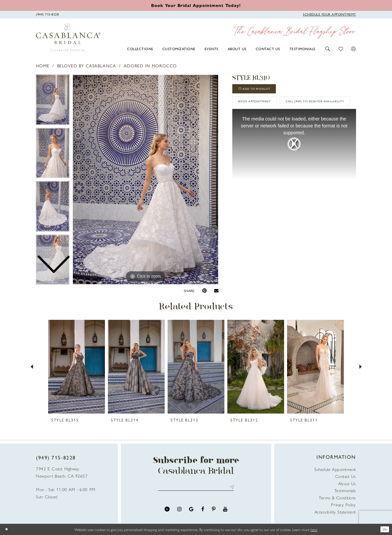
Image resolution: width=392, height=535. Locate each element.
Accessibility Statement (335, 512)
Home (43, 66)
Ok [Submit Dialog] (383, 529)
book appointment (261, 107)
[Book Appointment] (329, 14)
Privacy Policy (343, 504)
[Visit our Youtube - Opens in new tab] (225, 511)
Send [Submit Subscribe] (231, 488)
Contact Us (346, 476)
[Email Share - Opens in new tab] (216, 291)
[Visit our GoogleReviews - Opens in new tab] (191, 511)
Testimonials (345, 490)
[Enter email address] (196, 488)
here (314, 529)
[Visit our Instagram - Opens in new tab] (179, 511)
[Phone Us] (48, 14)
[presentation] (77, 367)
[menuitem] (140, 49)
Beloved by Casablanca (87, 66)
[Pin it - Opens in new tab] (204, 291)
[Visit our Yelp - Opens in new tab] (167, 511)
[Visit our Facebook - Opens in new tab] (203, 511)
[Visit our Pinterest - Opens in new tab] (214, 511)
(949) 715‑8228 (56, 457)
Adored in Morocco (150, 66)
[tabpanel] (146, 180)
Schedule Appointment (335, 469)
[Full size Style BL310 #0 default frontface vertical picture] (146, 180)
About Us (347, 483)
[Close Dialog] (8, 529)
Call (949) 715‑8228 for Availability (277, 123)
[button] (328, 49)
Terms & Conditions (337, 498)
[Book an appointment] (196, 5)
